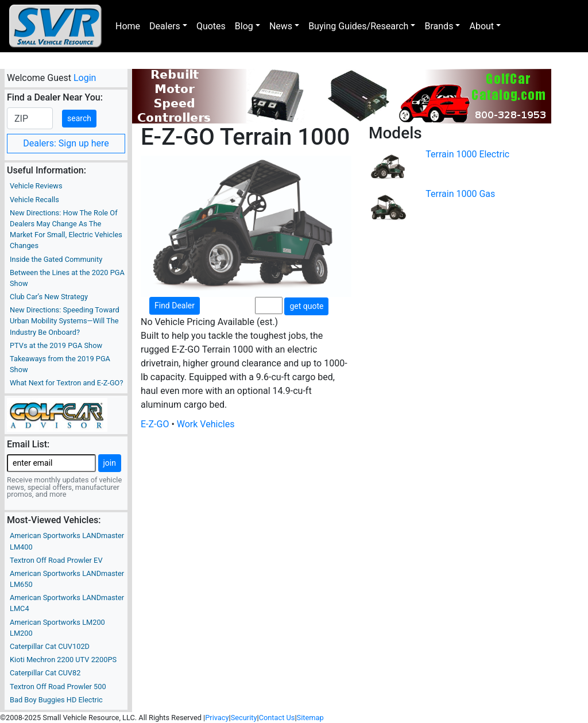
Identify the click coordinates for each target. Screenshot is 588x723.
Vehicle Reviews (36, 186)
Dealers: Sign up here (66, 143)
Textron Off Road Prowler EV (56, 560)
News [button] (281, 26)
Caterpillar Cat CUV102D (50, 646)
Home (128, 26)
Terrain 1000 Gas (460, 194)
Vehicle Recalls (34, 200)
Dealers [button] (165, 26)
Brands (439, 26)
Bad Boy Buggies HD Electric (56, 700)
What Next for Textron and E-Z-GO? (66, 383)
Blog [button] (244, 26)
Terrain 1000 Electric (467, 154)
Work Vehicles (206, 424)
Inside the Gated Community (56, 259)
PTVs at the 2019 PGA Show (56, 345)
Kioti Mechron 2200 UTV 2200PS (63, 660)
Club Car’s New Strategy (49, 297)
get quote (306, 306)
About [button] (481, 26)
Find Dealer (175, 306)
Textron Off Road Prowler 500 (58, 687)
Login (85, 78)
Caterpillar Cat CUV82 (45, 673)
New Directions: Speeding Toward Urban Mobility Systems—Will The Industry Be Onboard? (65, 321)
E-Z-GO (155, 424)
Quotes (211, 26)
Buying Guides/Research (358, 26)
